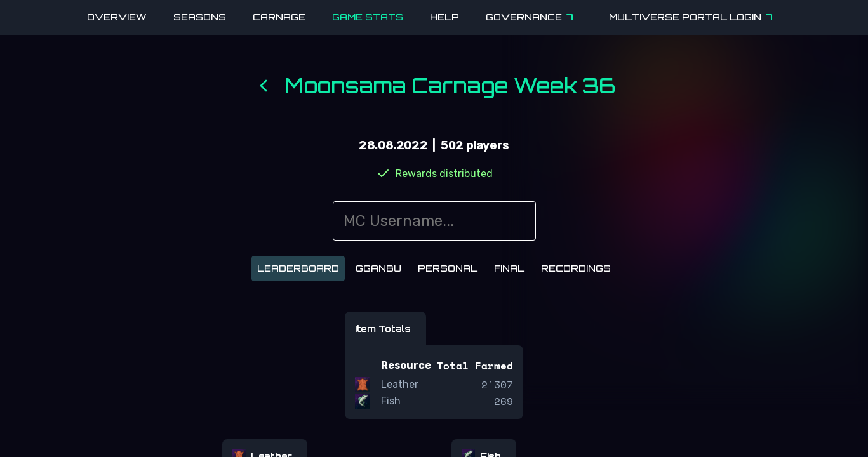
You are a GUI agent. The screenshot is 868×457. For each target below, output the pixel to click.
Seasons (200, 17)
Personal (448, 268)
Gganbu (378, 268)
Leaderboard (298, 268)
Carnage (279, 17)
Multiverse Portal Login (693, 17)
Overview (117, 17)
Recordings (576, 268)
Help (444, 17)
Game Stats (368, 17)
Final (509, 268)
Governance (531, 17)
